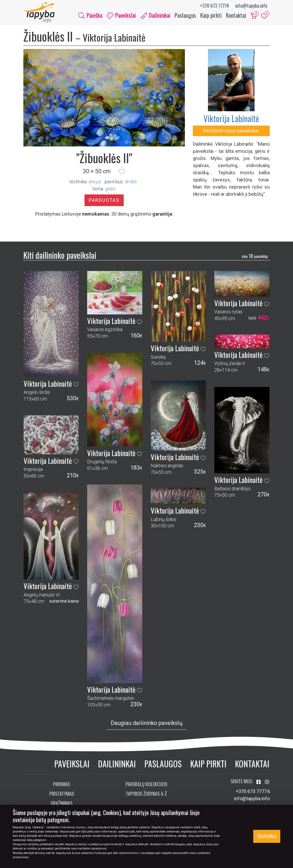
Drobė (131, 182)
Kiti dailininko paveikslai (60, 255)
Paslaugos (185, 15)
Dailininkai (117, 764)
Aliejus (95, 182)
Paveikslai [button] (121, 15)
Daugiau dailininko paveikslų (147, 724)
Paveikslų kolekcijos (146, 785)
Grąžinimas (62, 804)
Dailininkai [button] (156, 15)
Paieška (90, 15)
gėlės (110, 189)
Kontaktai (236, 15)
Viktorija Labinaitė (231, 119)
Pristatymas (62, 794)
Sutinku (267, 836)
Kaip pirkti (211, 15)
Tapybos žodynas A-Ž (146, 794)
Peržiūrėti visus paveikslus (231, 131)
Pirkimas (62, 785)
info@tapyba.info (251, 6)
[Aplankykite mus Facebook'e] (259, 783)
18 (255, 256)
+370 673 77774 (214, 6)
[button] (122, 172)
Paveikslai (72, 764)
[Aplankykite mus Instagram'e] (267, 783)
